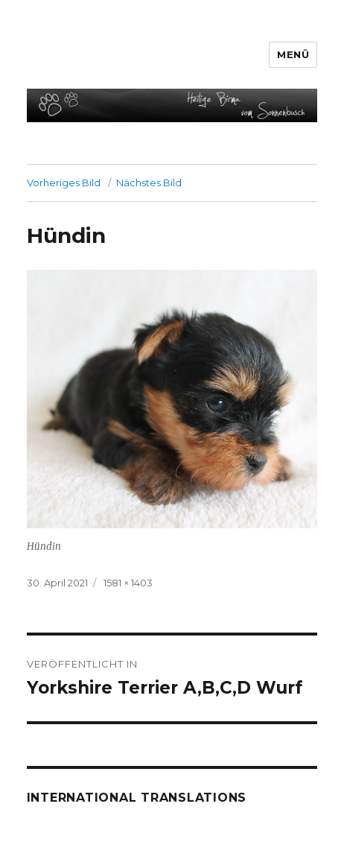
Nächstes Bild (149, 183)
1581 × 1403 (128, 583)
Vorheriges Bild (64, 183)
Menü (293, 54)
